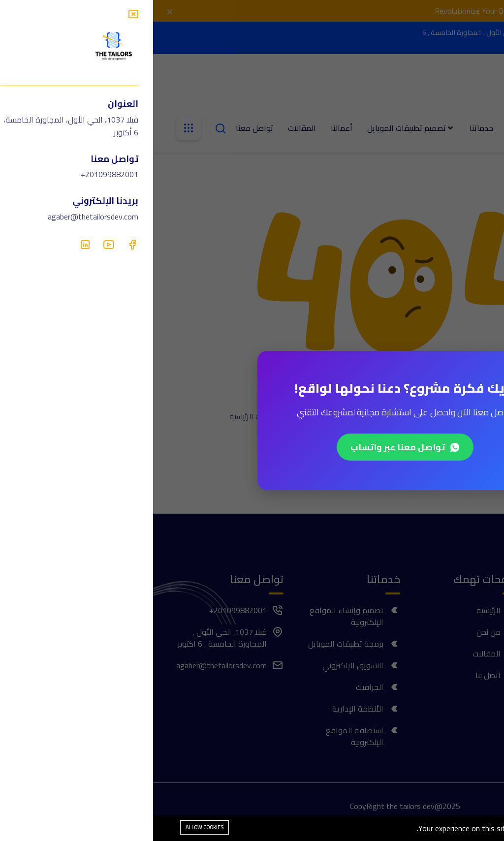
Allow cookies (51, 827)
